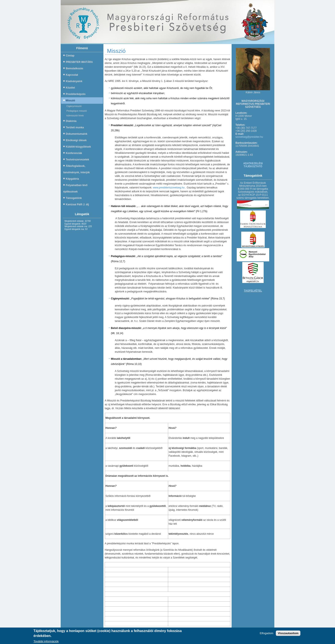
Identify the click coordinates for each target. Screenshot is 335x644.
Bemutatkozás (74, 68)
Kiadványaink (74, 81)
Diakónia (71, 121)
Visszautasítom (288, 634)
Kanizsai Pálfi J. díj (77, 204)
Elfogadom (267, 634)
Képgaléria (72, 179)
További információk (46, 642)
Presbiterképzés (76, 94)
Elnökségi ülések (76, 140)
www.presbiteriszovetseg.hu (169, 188)
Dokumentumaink (77, 134)
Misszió (70, 101)
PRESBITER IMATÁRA (79, 62)
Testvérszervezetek (77, 160)
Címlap (70, 56)
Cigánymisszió (74, 106)
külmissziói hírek (75, 115)
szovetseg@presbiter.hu (249, 137)
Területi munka (75, 127)
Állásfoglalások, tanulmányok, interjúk (76, 169)
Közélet (70, 88)
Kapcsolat (72, 75)
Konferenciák (74, 153)
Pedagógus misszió (77, 111)
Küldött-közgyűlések (78, 147)
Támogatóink (74, 198)
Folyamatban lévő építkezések (75, 188)
